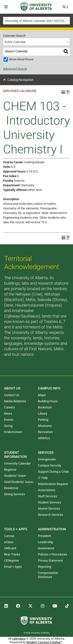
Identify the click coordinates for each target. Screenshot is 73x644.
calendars (19, 639)
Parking (43, 420)
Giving (8, 426)
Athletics (44, 438)
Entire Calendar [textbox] (15, 42)
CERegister (12, 560)
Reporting (45, 567)
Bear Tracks (12, 554)
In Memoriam (13, 432)
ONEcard (10, 548)
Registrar (10, 470)
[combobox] (36, 21)
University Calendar (17, 463)
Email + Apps (13, 567)
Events (9, 420)
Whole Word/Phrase (21, 59)
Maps (42, 395)
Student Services (49, 502)
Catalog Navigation (20, 80)
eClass (9, 542)
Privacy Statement (51, 560)
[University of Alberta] (36, 7)
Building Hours (48, 401)
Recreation (45, 432)
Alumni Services (49, 509)
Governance (46, 548)
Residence (11, 488)
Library (43, 413)
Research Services (51, 515)
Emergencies (47, 459)
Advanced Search (15, 69)
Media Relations (15, 401)
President (44, 536)
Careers (9, 407)
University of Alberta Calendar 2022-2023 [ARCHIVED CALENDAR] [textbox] (37, 21)
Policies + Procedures (52, 554)
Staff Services (47, 496)
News (8, 413)
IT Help (43, 478)
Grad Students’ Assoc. (19, 482)
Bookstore (45, 407)
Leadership (46, 542)
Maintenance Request (53, 484)
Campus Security (50, 465)
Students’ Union (15, 476)
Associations (47, 490)
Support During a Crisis (53, 472)
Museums (45, 426)
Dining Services (15, 494)
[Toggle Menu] (7, 7)
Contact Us (12, 395)
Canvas (9, 536)
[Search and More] (65, 7)
